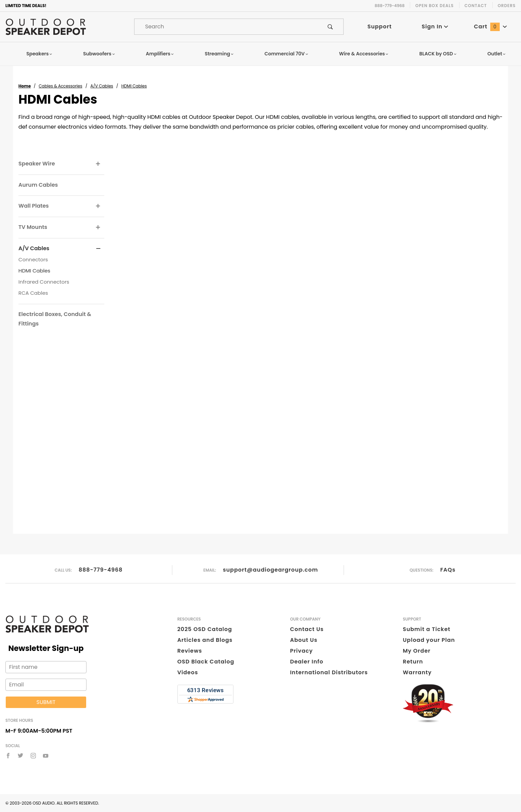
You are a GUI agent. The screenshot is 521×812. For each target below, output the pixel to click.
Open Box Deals (434, 6)
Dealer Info (307, 662)
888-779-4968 (101, 570)
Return (413, 662)
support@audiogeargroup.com (270, 570)
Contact (476, 6)
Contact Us (307, 629)
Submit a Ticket (427, 629)
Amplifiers (160, 54)
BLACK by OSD (438, 54)
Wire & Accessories (364, 54)
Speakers (40, 54)
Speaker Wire (37, 164)
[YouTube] (46, 756)
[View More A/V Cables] (98, 249)
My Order (417, 651)
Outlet (497, 54)
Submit (46, 702)
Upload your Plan (429, 640)
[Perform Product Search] (330, 27)
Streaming (219, 54)
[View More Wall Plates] (98, 206)
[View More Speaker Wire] (98, 164)
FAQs (448, 570)
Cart (491, 27)
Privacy (301, 651)
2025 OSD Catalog (205, 629)
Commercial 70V (287, 54)
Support (379, 27)
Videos (188, 672)
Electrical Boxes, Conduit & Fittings (55, 319)
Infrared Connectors (44, 282)
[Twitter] (20, 756)
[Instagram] (33, 756)
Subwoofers (99, 54)
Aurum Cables (38, 185)
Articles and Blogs (205, 640)
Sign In (435, 27)
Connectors (33, 259)
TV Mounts (33, 227)
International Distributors (329, 672)
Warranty (417, 672)
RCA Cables (33, 293)
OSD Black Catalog (206, 662)
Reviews (190, 651)
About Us (304, 640)
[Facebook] (8, 756)
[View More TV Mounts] (98, 228)
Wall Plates (34, 206)
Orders (507, 6)
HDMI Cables (34, 271)
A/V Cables (34, 248)
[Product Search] (226, 27)
